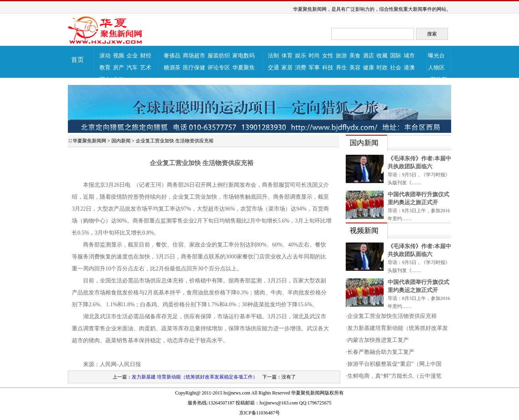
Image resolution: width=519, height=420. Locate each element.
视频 (119, 56)
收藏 (382, 56)
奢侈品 (172, 56)
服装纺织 (219, 56)
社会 (396, 68)
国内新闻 (121, 141)
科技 (328, 68)
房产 (119, 68)
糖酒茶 (172, 68)
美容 (355, 68)
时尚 (314, 56)
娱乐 (301, 56)
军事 (314, 68)
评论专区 (219, 68)
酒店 (368, 56)
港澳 (409, 68)
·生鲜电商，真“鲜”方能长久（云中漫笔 (394, 376)
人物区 (436, 68)
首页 (77, 60)
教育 (105, 68)
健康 (368, 68)
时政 (382, 68)
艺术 (146, 68)
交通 (273, 68)
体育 (287, 56)
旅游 (341, 56)
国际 (396, 56)
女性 (328, 56)
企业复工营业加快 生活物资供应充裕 (175, 141)
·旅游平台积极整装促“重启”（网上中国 (394, 364)
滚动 (105, 56)
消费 (301, 68)
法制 (273, 56)
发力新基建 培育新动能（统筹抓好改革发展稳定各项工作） (195, 377)
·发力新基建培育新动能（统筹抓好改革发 (397, 328)
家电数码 (244, 56)
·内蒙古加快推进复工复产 (377, 340)
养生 (341, 68)
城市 (409, 56)
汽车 (132, 68)
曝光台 (436, 56)
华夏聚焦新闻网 (89, 141)
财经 (146, 56)
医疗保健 (194, 68)
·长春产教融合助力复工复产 (380, 352)
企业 (132, 56)
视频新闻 (364, 231)
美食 (355, 56)
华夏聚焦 (244, 68)
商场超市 (194, 56)
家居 (287, 68)
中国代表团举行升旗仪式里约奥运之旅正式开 (418, 198)
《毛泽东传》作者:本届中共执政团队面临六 (419, 163)
